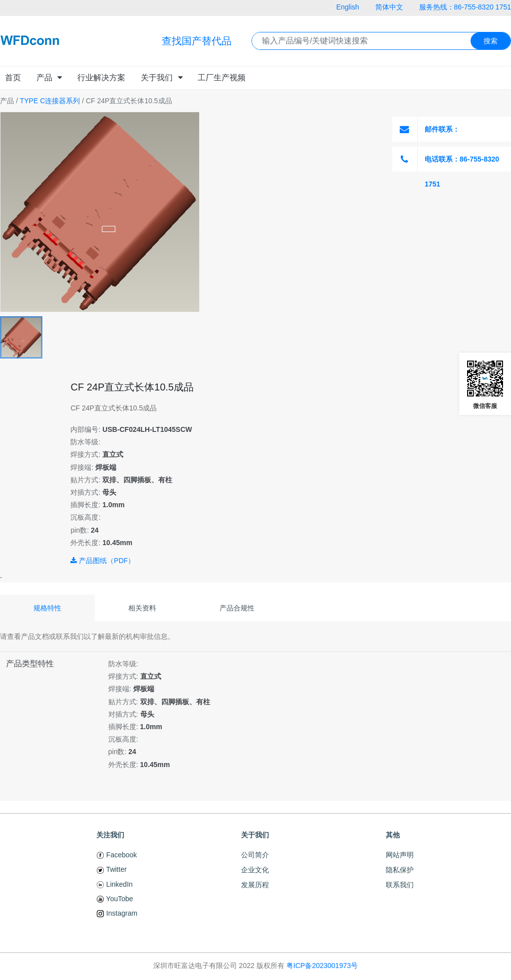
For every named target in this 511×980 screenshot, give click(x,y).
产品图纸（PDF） (103, 561)
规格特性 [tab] (47, 608)
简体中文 (389, 7)
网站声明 (400, 855)
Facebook (117, 855)
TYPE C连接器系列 (50, 101)
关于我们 (255, 835)
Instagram (117, 913)
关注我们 (110, 835)
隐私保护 (400, 870)
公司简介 (255, 855)
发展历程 (255, 885)
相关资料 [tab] (142, 608)
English (348, 7)
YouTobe (115, 899)
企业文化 (255, 870)
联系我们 (400, 885)
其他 (393, 835)
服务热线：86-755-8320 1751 (465, 7)
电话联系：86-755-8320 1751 (446, 159)
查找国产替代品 (197, 41)
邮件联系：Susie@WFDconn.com (446, 129)
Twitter (112, 869)
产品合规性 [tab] (237, 608)
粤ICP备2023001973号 (322, 966)
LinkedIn (115, 884)
